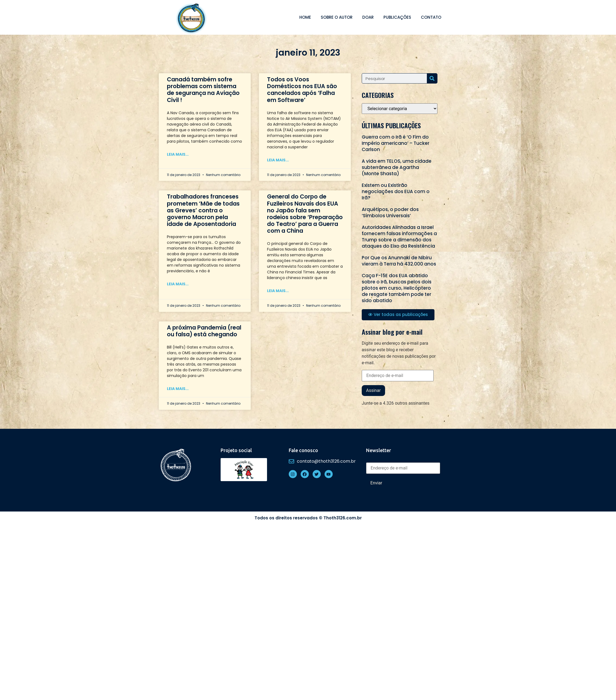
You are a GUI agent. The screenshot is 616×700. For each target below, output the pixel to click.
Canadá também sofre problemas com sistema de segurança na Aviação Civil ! (203, 90)
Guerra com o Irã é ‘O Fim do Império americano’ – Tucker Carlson (396, 143)
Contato (431, 17)
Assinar (373, 390)
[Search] (432, 78)
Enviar (376, 483)
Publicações (397, 17)
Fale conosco (303, 450)
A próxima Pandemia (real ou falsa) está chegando (204, 331)
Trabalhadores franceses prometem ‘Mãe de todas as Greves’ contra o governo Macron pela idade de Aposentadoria (203, 210)
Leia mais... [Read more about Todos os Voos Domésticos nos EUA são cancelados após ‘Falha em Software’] (278, 160)
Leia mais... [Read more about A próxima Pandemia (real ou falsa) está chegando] (178, 389)
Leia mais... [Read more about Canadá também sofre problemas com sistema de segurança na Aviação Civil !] (178, 154)
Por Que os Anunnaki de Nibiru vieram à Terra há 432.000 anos (399, 261)
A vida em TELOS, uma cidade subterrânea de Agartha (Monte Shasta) (397, 167)
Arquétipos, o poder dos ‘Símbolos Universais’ (390, 212)
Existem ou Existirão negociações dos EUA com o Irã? (396, 191)
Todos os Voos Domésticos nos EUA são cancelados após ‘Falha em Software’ (302, 90)
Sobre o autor (337, 17)
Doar (368, 17)
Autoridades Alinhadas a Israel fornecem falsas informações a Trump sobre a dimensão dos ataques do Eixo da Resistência (399, 237)
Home (305, 17)
